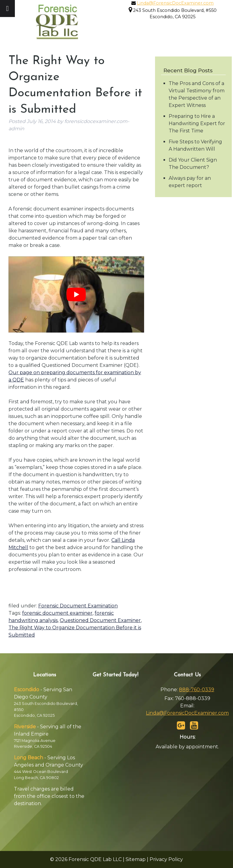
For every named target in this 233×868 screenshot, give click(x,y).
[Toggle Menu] (7, 9)
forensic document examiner (57, 613)
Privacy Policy (166, 859)
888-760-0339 (197, 690)
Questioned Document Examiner (100, 620)
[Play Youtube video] (76, 294)
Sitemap (136, 859)
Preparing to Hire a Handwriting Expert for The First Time (197, 123)
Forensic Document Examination (78, 606)
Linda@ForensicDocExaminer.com (175, 3)
